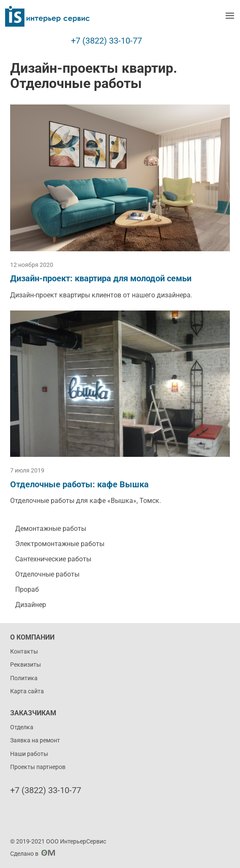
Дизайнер (31, 605)
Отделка (22, 727)
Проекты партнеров (38, 767)
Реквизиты (26, 665)
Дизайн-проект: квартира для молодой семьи (101, 278)
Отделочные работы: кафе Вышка (79, 484)
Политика (24, 678)
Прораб (27, 589)
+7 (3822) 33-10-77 (106, 41)
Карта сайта (27, 691)
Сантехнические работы (53, 559)
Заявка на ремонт (35, 740)
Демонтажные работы (51, 529)
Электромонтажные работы (60, 544)
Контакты (24, 651)
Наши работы (29, 754)
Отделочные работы (47, 574)
